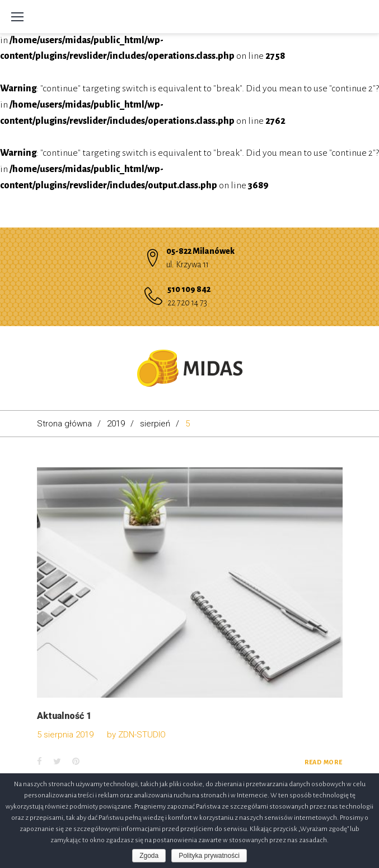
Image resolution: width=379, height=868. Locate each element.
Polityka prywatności (209, 856)
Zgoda (149, 856)
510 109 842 (189, 289)
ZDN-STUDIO (142, 735)
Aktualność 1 (64, 716)
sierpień (155, 424)
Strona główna (64, 424)
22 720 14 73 (187, 303)
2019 (116, 424)
